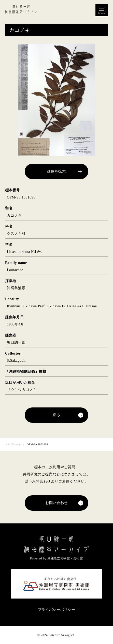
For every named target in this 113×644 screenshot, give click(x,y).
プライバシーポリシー (57, 610)
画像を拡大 (56, 171)
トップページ (13, 444)
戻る (56, 415)
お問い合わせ (56, 503)
